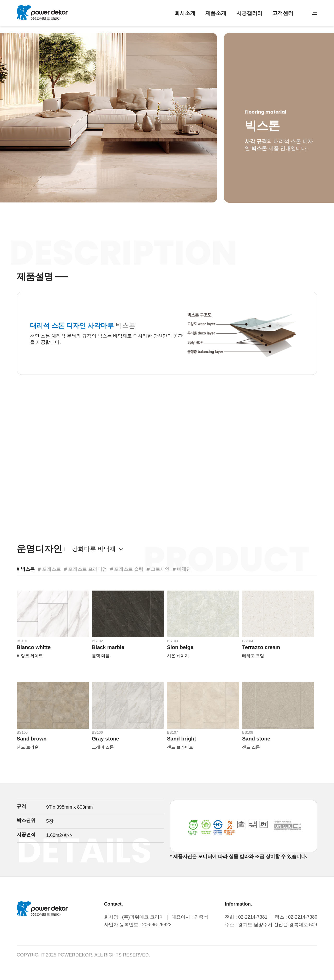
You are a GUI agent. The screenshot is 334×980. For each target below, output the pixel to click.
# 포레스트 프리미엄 (86, 569)
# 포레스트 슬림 (127, 569)
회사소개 (185, 13)
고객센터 (283, 13)
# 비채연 (182, 569)
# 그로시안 (158, 569)
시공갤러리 (249, 13)
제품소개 (216, 13)
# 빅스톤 (26, 569)
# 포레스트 (49, 569)
